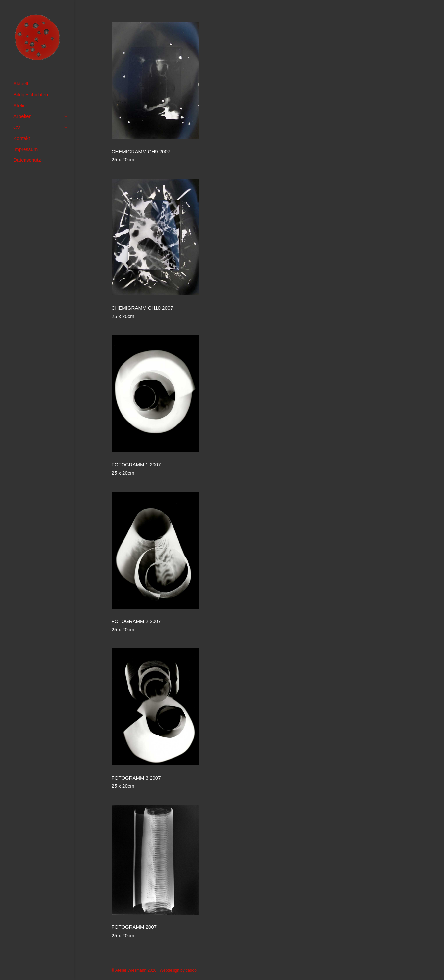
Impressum (25, 149)
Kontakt (22, 138)
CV (17, 128)
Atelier (20, 106)
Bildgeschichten (31, 95)
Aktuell (21, 84)
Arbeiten (23, 117)
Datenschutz (27, 160)
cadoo (191, 970)
